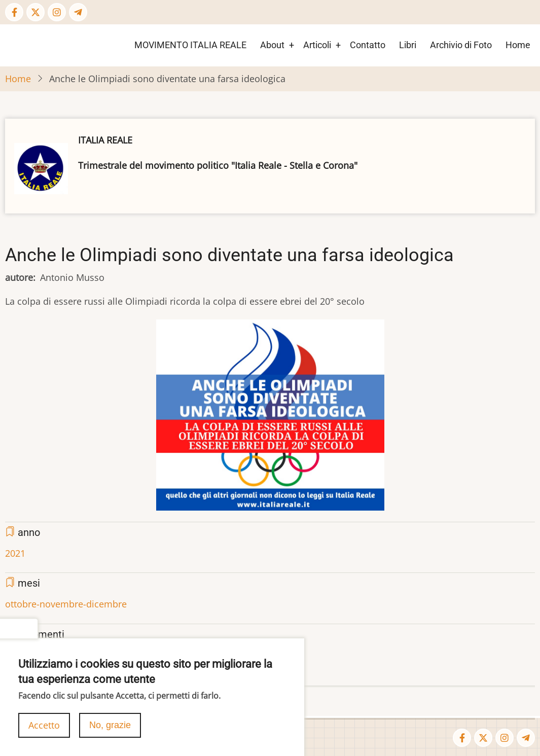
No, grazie (110, 730)
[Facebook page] (14, 12)
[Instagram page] (57, 12)
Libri (408, 45)
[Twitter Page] (35, 12)
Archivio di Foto (461, 45)
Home (518, 45)
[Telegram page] (78, 12)
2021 (15, 553)
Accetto (44, 730)
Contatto (368, 45)
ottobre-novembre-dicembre (66, 604)
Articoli (317, 45)
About (272, 45)
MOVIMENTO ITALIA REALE (190, 45)
